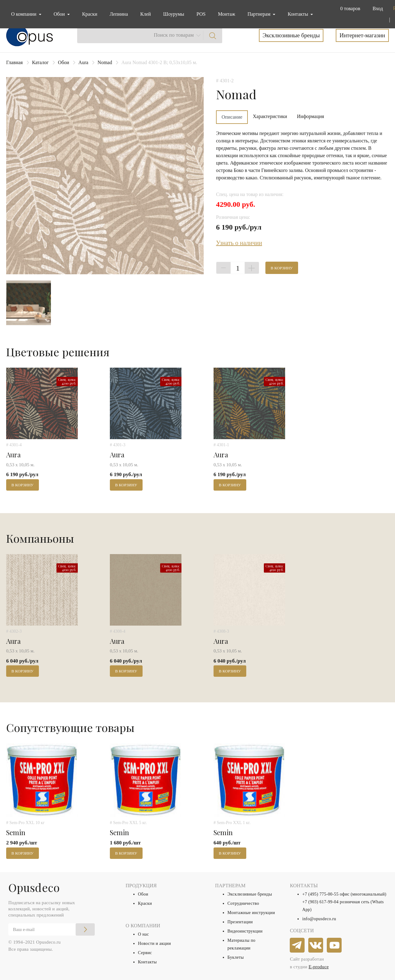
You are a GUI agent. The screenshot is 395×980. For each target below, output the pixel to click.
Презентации (240, 922)
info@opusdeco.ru (319, 919)
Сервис (145, 953)
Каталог (40, 62)
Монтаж (227, 14)
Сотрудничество (243, 903)
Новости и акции (154, 943)
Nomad (105, 62)
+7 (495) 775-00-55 (320, 894)
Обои (64, 62)
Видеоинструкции (245, 931)
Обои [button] (60, 14)
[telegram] (297, 945)
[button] (349, 9)
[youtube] (335, 945)
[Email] (52, 929)
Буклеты (236, 957)
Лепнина (119, 14)
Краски (90, 14)
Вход (378, 8)
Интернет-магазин (362, 35)
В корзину (282, 268)
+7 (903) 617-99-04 (320, 902)
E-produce (319, 967)
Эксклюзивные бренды (291, 35)
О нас (143, 934)
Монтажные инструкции (251, 913)
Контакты (147, 962)
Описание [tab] (232, 117)
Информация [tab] (310, 116)
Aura (83, 62)
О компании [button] (24, 14)
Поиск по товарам (174, 35)
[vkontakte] (316, 945)
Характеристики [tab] (270, 116)
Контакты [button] (298, 14)
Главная (15, 62)
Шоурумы (174, 14)
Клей (146, 14)
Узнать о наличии (239, 243)
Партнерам (260, 14)
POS (201, 14)
